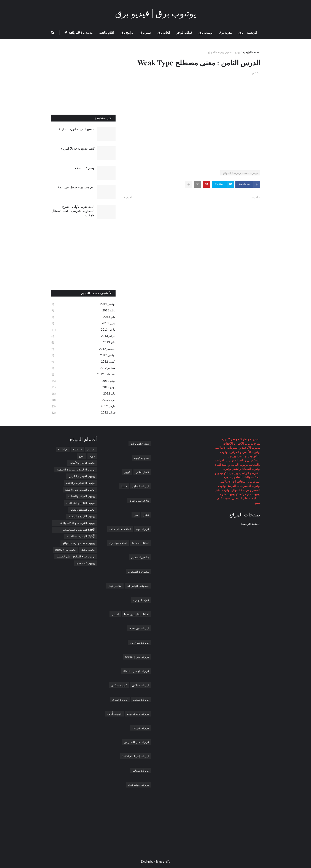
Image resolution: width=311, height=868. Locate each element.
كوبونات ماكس (119, 685)
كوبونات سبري (120, 699)
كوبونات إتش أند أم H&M (136, 756)
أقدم (129, 197)
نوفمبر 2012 (83, 355)
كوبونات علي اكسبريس (137, 742)
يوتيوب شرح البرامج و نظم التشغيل (76, 556)
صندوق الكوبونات (140, 443)
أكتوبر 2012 (83, 362)
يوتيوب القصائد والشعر (246, 469)
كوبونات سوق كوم (139, 642)
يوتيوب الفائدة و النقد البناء (232, 465)
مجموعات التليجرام (139, 571)
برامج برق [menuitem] (127, 32)
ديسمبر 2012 (83, 349)
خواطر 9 (233, 439)
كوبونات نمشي (141, 699)
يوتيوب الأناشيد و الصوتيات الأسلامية (238, 447)
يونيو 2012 (83, 387)
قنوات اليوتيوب (141, 600)
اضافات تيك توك (118, 543)
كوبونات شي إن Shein (137, 657)
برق (136, 515)
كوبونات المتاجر (141, 486)
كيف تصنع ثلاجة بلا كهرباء (78, 148)
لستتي (115, 614)
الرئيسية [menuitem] (252, 32)
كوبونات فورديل (141, 728)
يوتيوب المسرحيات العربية (243, 486)
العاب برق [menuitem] (164, 32)
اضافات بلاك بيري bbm (137, 614)
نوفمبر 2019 (83, 304)
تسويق (256, 439)
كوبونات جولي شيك (139, 785)
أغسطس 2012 (83, 375)
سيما (124, 486)
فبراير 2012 (83, 413)
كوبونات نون (143, 529)
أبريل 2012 (83, 400)
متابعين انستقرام (140, 557)
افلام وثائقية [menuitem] (107, 32)
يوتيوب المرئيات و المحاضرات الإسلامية (79, 530)
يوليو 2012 (83, 381)
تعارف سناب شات (139, 500)
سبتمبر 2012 (83, 368)
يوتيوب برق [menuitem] (205, 32)
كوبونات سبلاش (141, 685)
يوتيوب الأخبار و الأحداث (238, 443)
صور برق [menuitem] (145, 32)
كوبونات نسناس (140, 770)
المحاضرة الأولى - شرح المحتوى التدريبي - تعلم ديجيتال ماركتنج (73, 211)
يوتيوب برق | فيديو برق (156, 13)
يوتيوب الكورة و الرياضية (82, 516)
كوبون (127, 472)
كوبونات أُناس (115, 714)
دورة (224, 439)
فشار (146, 515)
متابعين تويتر (115, 586)
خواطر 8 (245, 439)
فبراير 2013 (83, 336)
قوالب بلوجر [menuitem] (184, 32)
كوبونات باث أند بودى (138, 714)
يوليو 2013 (83, 311)
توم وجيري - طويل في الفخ (76, 187)
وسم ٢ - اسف (85, 168)
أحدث (255, 197)
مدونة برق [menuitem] (225, 32)
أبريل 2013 (83, 324)
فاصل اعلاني (142, 472)
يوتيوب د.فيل (222, 490)
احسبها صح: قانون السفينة (77, 129)
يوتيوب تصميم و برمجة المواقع (224, 52)
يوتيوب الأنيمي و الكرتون (244, 452)
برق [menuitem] (241, 32)
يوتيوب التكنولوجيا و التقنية (80, 483)
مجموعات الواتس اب (138, 586)
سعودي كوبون (142, 458)
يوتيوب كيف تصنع (86, 563)
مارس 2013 (83, 330)
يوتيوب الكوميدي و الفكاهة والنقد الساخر (77, 524)
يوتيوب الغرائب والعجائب (81, 496)
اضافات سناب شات (120, 529)
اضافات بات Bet (140, 543)
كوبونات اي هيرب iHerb (136, 671)
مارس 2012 (83, 407)
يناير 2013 (83, 343)
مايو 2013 (83, 317)
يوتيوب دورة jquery (248, 494)
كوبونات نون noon (139, 628)
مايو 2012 (83, 394)
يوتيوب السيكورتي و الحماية (80, 490)
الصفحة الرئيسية (251, 52)
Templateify (163, 862)
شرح (257, 443)
